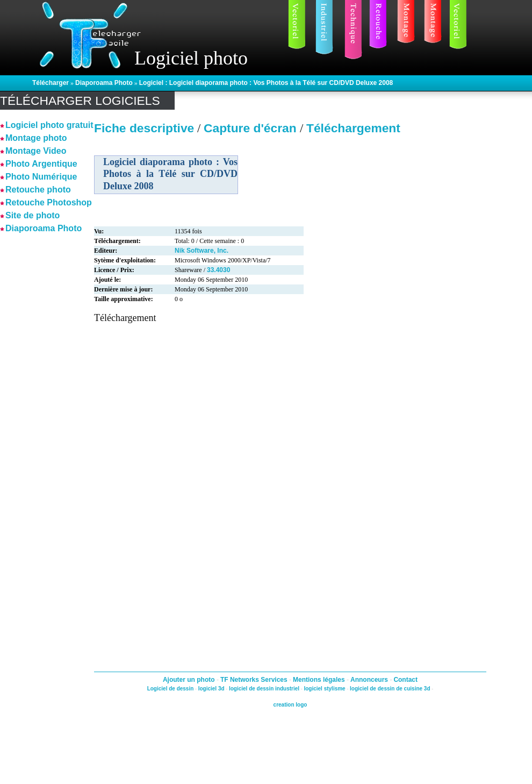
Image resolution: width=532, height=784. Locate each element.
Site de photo (33, 215)
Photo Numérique (41, 177)
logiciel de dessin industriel (264, 689)
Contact (405, 680)
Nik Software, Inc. (202, 251)
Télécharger (51, 83)
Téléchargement (353, 128)
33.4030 (218, 270)
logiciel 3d (211, 689)
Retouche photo (38, 190)
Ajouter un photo (190, 680)
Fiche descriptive (144, 128)
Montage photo (36, 138)
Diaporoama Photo (104, 83)
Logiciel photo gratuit (49, 125)
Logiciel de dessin (171, 689)
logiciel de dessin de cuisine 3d (390, 689)
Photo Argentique (41, 164)
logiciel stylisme (324, 689)
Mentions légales (320, 680)
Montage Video (36, 151)
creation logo (290, 705)
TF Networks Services (255, 680)
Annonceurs (370, 680)
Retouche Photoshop (49, 202)
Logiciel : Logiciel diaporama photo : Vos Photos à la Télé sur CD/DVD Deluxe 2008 (266, 83)
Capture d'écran (252, 128)
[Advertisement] (32, 397)
